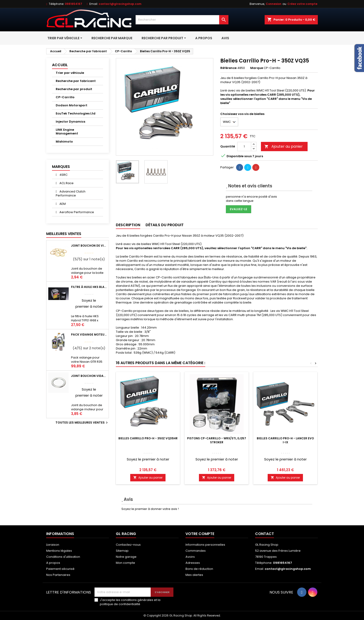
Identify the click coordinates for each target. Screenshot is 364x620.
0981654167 (73, 4)
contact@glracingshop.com (120, 4)
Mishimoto (64, 142)
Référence (228, 68)
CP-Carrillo (65, 97)
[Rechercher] (182, 20)
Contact (265, 534)
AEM (62, 204)
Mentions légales (59, 551)
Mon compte (125, 563)
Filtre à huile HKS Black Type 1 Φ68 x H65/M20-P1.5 (89, 287)
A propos (53, 563)
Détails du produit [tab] (165, 225)
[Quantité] (244, 147)
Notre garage (126, 557)
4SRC (63, 175)
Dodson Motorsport (71, 105)
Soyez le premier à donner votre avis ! (150, 509)
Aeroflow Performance (76, 212)
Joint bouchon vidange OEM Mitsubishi (89, 376)
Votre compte (200, 534)
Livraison (53, 545)
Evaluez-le (239, 209)
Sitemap (122, 551)
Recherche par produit (74, 89)
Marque (257, 68)
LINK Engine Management (67, 132)
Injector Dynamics (70, 122)
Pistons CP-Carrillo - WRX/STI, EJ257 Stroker (217, 440)
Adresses (193, 563)
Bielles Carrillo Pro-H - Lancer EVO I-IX (285, 440)
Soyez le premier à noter (148, 459)
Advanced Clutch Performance (71, 193)
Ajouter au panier (284, 146)
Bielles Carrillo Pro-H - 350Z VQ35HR (148, 438)
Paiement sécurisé (60, 569)
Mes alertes (194, 575)
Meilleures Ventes (64, 234)
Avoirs (190, 557)
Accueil (60, 65)
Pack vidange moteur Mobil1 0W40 (89, 334)
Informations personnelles (205, 545)
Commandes (196, 551)
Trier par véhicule (70, 73)
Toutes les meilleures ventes (82, 423)
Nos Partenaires (58, 575)
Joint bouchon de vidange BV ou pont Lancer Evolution (89, 246)
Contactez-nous (128, 545)
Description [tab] (128, 225)
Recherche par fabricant (76, 81)
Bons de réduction (199, 569)
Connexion (274, 4)
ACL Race (66, 183)
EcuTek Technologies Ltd (76, 113)
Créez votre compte (302, 4)
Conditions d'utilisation (63, 557)
